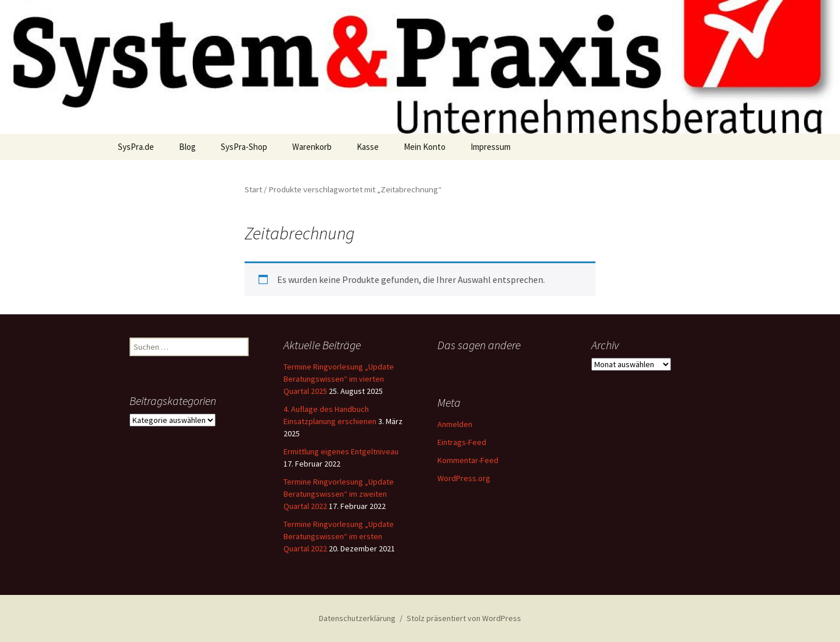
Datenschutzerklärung (357, 618)
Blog (187, 147)
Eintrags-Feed (462, 442)
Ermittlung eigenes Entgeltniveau (341, 451)
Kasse (368, 147)
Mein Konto (425, 147)
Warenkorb (312, 147)
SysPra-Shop (244, 147)
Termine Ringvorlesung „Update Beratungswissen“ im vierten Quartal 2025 (339, 379)
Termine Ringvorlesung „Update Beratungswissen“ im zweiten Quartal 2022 (339, 494)
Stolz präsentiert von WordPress (464, 618)
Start (253, 189)
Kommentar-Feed (468, 460)
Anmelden (455, 424)
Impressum (491, 147)
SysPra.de (136, 147)
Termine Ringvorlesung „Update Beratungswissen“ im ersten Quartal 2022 (339, 536)
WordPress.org (464, 478)
